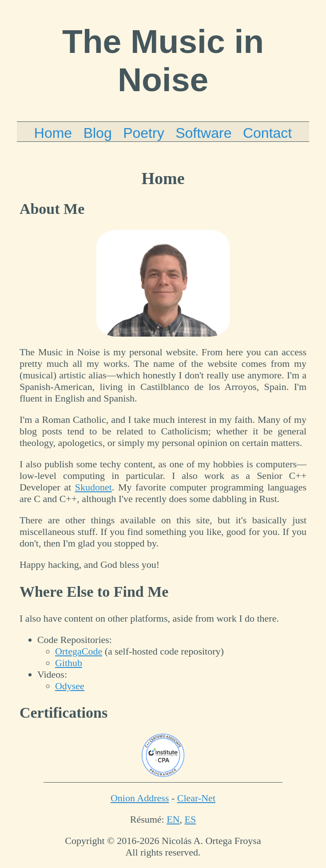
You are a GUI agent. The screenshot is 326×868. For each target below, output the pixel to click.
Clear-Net (196, 798)
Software (203, 133)
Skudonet (93, 487)
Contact (267, 133)
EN (173, 819)
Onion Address (140, 798)
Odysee (70, 686)
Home (53, 133)
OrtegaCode (79, 651)
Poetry (143, 133)
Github (69, 663)
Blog (98, 133)
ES (191, 819)
